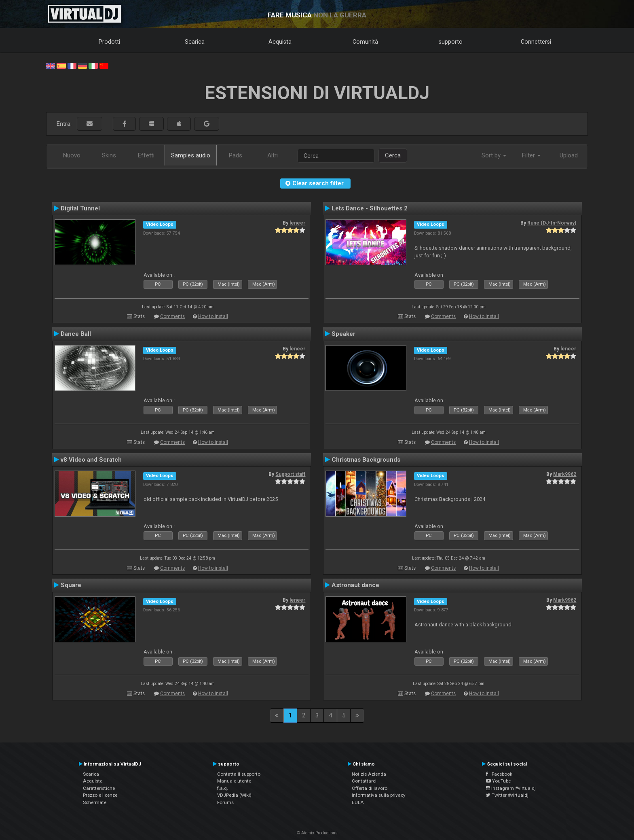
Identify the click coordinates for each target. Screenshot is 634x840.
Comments (172, 316)
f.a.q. (223, 788)
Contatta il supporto (239, 774)
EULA (358, 802)
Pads (236, 155)
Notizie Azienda (369, 774)
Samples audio (191, 155)
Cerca (393, 155)
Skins (109, 155)
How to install (213, 316)
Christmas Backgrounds (366, 460)
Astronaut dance (355, 585)
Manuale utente (234, 781)
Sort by (494, 155)
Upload (569, 155)
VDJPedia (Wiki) (234, 795)
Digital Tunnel (80, 208)
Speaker (343, 334)
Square (71, 585)
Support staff (290, 474)
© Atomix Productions (317, 833)
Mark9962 (565, 474)
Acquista (280, 42)
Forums (225, 802)
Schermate (95, 802)
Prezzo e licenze (100, 795)
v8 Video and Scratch (91, 460)
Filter (531, 155)
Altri (273, 155)
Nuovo (72, 155)
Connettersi (536, 42)
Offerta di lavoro (370, 788)
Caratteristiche (99, 788)
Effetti (146, 155)
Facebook (499, 774)
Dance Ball (76, 334)
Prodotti (109, 42)
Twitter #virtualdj (507, 795)
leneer (297, 223)
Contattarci (364, 781)
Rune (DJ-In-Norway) (552, 223)
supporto (451, 42)
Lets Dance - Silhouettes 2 (370, 208)
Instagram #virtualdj (511, 788)
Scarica (195, 42)
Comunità (365, 42)
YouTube (498, 781)
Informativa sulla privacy (379, 795)
